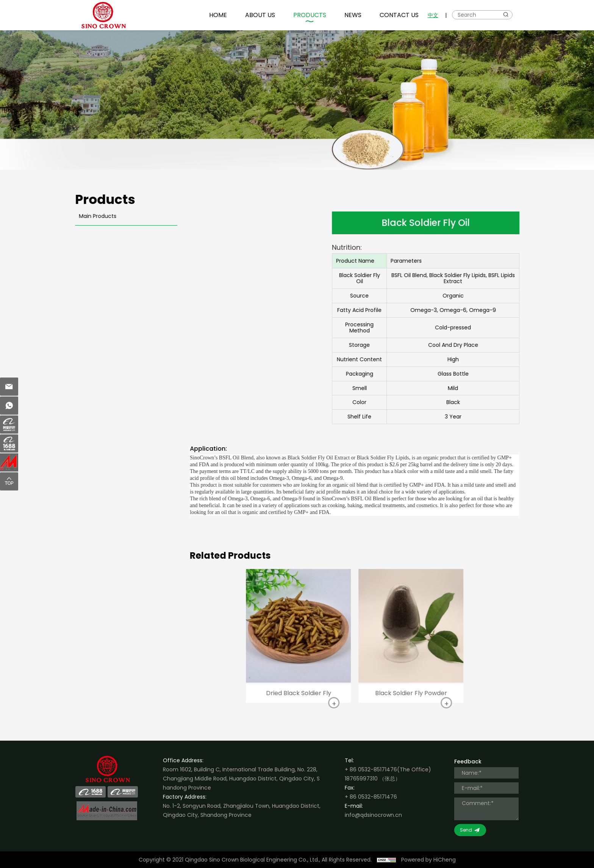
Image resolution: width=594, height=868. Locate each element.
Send (466, 830)
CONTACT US (399, 15)
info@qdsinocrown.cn (373, 815)
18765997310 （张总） (373, 779)
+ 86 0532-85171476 (371, 769)
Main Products (93, 216)
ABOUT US (260, 15)
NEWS (353, 15)
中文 (433, 15)
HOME (218, 15)
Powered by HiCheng (428, 860)
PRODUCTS (310, 15)
